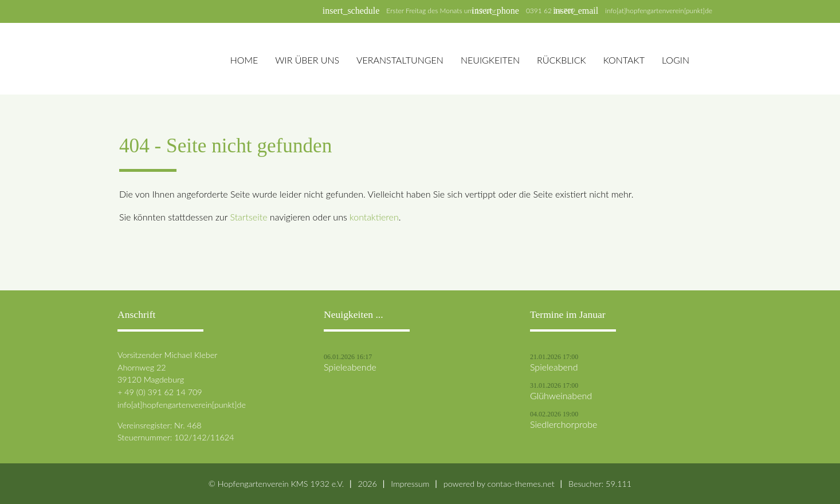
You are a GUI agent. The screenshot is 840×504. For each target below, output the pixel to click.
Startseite (248, 217)
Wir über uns (307, 60)
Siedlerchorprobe (564, 424)
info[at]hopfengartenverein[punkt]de (659, 11)
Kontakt (624, 60)
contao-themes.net (521, 484)
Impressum (410, 484)
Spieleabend (554, 367)
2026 (368, 484)
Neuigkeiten (490, 60)
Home (244, 60)
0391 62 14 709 (551, 11)
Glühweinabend (561, 396)
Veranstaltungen (400, 60)
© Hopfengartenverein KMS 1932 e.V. (276, 484)
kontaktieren (374, 217)
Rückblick (562, 60)
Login (676, 60)
